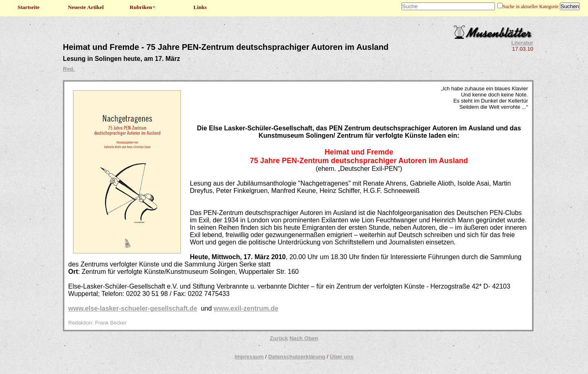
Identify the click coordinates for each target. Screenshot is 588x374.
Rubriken (143, 7)
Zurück (279, 338)
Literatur (522, 43)
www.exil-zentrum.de (246, 308)
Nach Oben (304, 338)
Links (200, 7)
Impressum (249, 357)
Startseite (29, 7)
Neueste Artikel (86, 7)
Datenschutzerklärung (297, 357)
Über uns (342, 357)
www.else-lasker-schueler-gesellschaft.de (133, 308)
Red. (69, 69)
